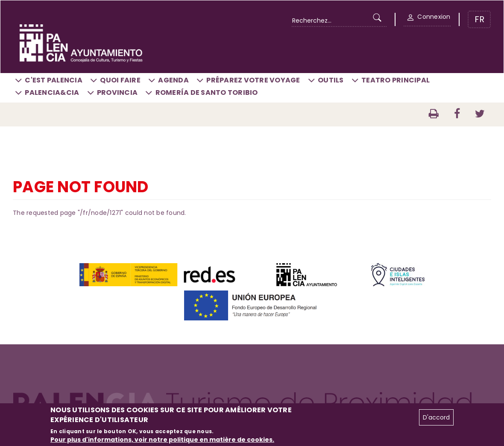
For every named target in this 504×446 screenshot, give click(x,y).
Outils (331, 80)
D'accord (436, 417)
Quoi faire (120, 80)
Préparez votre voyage (253, 80)
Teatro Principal (396, 80)
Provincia (117, 92)
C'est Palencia (54, 80)
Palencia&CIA (52, 92)
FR (479, 19)
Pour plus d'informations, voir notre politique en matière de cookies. (162, 440)
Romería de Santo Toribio (207, 92)
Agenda (173, 80)
